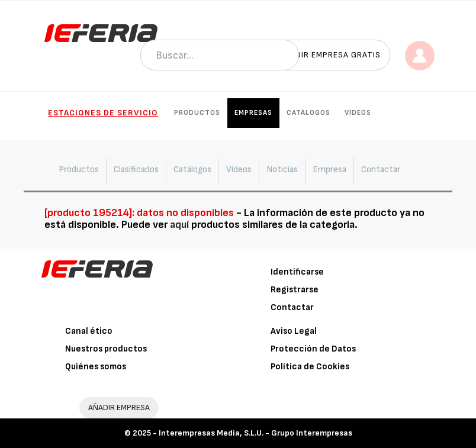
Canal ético (89, 331)
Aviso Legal (294, 331)
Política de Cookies (310, 367)
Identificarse (297, 272)
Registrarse (295, 290)
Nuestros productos (106, 349)
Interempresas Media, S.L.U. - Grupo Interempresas (255, 433)
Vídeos (358, 113)
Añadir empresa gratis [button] (330, 55)
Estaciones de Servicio (103, 113)
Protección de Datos (313, 349)
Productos (197, 113)
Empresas (253, 113)
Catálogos (308, 113)
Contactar (292, 307)
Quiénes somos (96, 367)
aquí (179, 225)
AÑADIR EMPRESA (119, 407)
